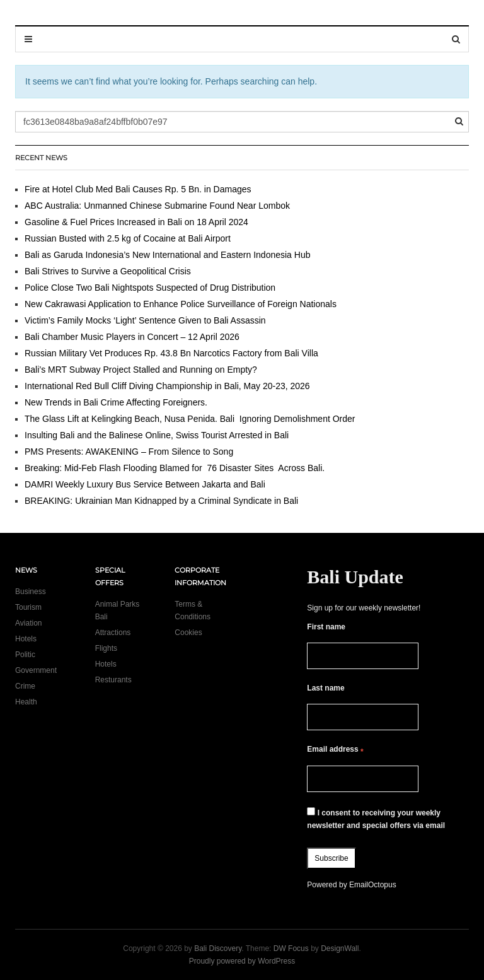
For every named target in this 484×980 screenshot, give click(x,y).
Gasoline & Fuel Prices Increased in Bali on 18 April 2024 (136, 222)
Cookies (188, 633)
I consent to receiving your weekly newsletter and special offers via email (376, 819)
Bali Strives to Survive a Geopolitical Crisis (108, 271)
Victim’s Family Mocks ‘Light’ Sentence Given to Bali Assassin (145, 320)
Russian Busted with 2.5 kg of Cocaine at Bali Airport (128, 238)
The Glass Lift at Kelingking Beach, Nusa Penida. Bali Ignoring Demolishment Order (190, 419)
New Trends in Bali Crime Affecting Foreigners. (116, 402)
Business (31, 592)
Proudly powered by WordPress (242, 961)
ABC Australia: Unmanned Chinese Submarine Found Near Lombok (157, 206)
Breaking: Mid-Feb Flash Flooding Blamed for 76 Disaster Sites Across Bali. (175, 468)
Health (26, 702)
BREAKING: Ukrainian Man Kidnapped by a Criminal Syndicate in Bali (161, 501)
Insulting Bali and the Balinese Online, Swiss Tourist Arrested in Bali (157, 435)
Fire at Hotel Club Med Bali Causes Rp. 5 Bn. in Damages (138, 189)
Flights (106, 648)
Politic (25, 655)
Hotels (26, 639)
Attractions (113, 633)
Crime (25, 686)
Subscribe (331, 858)
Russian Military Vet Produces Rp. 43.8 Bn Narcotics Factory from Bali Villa (171, 353)
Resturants (113, 680)
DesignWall (340, 948)
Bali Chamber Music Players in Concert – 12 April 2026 (132, 337)
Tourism (28, 607)
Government (36, 670)
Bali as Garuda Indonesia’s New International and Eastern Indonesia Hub (167, 255)
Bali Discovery (218, 948)
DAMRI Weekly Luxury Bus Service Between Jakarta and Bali (145, 484)
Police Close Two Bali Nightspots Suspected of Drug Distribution (150, 288)
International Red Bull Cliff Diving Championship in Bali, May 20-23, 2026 (167, 386)
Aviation (28, 623)
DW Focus (291, 948)
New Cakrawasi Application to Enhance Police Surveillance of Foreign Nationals (181, 304)
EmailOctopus (373, 885)
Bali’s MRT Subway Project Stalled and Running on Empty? (141, 370)
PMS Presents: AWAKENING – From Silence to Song (129, 452)
